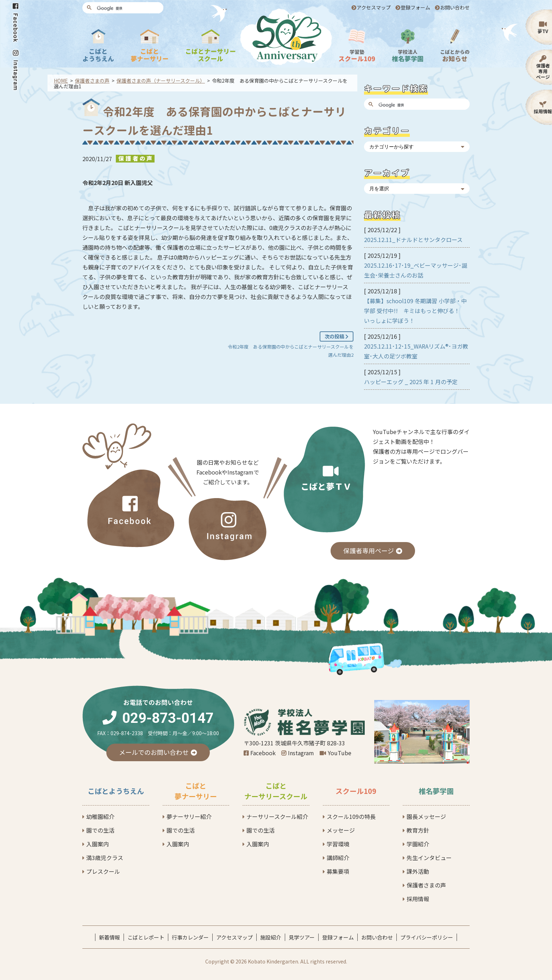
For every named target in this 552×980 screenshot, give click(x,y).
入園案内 (98, 844)
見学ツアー (302, 937)
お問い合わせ (455, 7)
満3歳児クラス (105, 858)
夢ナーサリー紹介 (189, 816)
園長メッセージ (426, 816)
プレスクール (103, 871)
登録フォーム (415, 7)
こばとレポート (146, 937)
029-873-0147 (168, 718)
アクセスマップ (374, 7)
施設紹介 (271, 937)
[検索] (128, 8)
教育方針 (418, 830)
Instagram (301, 753)
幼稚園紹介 (100, 816)
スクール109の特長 (351, 816)
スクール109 (356, 791)
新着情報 (109, 937)
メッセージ (341, 830)
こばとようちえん (116, 791)
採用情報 (543, 111)
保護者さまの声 (426, 885)
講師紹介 (338, 858)
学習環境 (338, 844)
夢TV (543, 31)
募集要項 (338, 871)
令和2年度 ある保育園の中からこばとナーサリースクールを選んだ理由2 (291, 351)
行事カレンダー (190, 937)
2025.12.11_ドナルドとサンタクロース (413, 240)
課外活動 (418, 871)
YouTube (340, 753)
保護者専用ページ (543, 71)
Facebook (263, 753)
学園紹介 (418, 844)
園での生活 (100, 830)
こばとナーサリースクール (276, 791)
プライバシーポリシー (427, 937)
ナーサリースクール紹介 (277, 816)
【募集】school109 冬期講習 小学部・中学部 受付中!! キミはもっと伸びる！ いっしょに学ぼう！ (415, 311)
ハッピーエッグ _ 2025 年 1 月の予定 (411, 382)
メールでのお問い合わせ (154, 752)
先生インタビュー (429, 858)
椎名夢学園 (436, 791)
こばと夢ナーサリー (196, 791)
